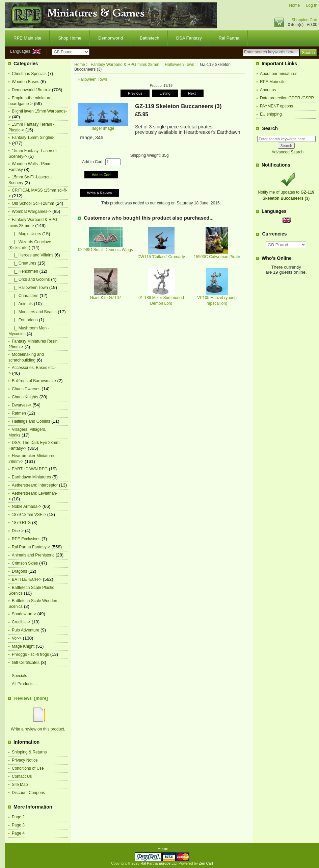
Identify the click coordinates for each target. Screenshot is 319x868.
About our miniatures (279, 74)
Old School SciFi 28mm (33, 203)
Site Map (20, 785)
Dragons (19, 571)
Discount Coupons (28, 793)
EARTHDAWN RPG (30, 469)
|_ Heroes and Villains (33, 255)
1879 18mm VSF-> (29, 515)
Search (270, 128)
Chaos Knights (25, 397)
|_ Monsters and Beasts (34, 312)
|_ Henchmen (25, 271)
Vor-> (17, 638)
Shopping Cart (304, 20)
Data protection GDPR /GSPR (287, 98)
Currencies (274, 234)
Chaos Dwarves (26, 389)
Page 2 (18, 817)
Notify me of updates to (286, 192)
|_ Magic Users (26, 234)
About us (268, 90)
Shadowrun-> (24, 614)
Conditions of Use (28, 768)
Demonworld (111, 38)
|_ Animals (22, 304)
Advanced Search (287, 152)
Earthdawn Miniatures (31, 477)
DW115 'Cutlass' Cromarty (161, 257)
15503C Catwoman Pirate (217, 257)
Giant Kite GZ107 (105, 298)
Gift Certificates (26, 663)
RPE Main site (27, 38)
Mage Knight (23, 646)
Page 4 (18, 833)
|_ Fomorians (25, 320)
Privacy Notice (25, 760)
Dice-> (18, 531)
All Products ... (25, 684)
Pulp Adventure (25, 630)
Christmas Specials (29, 74)
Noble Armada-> (26, 506)
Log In (312, 5)
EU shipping (271, 114)
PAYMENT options (276, 106)
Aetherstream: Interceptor (35, 485)
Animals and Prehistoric (33, 555)
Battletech (150, 38)
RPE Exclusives (26, 539)
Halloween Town (179, 65)
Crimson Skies (25, 563)
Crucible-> (21, 622)
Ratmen (19, 413)
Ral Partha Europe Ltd (158, 863)
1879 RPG (21, 523)
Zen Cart (206, 863)
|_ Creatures (24, 263)
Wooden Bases (25, 82)
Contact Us (22, 776)
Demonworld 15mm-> (31, 90)
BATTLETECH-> (27, 579)
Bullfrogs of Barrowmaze (34, 381)
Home (294, 5)
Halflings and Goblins (31, 421)
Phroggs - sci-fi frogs (30, 654)
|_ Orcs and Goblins (31, 279)
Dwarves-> (22, 405)
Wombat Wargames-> (31, 212)
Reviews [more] (31, 698)
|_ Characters (25, 296)
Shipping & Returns (29, 752)
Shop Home (70, 38)
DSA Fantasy (189, 38)
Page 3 (18, 825)
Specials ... (22, 676)
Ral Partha (229, 38)
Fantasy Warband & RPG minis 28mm (125, 65)
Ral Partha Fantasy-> (31, 547)
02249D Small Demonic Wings (105, 250)
